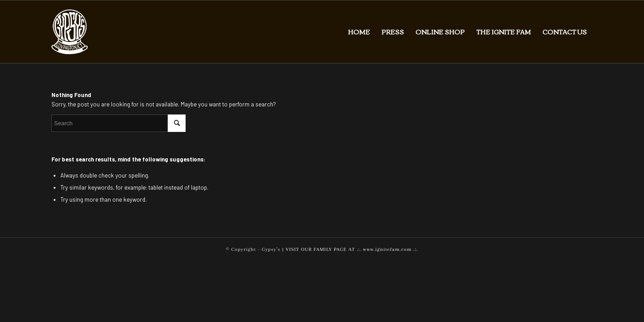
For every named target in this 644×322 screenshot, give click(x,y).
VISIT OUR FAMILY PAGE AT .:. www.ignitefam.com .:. (352, 249)
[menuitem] (359, 32)
